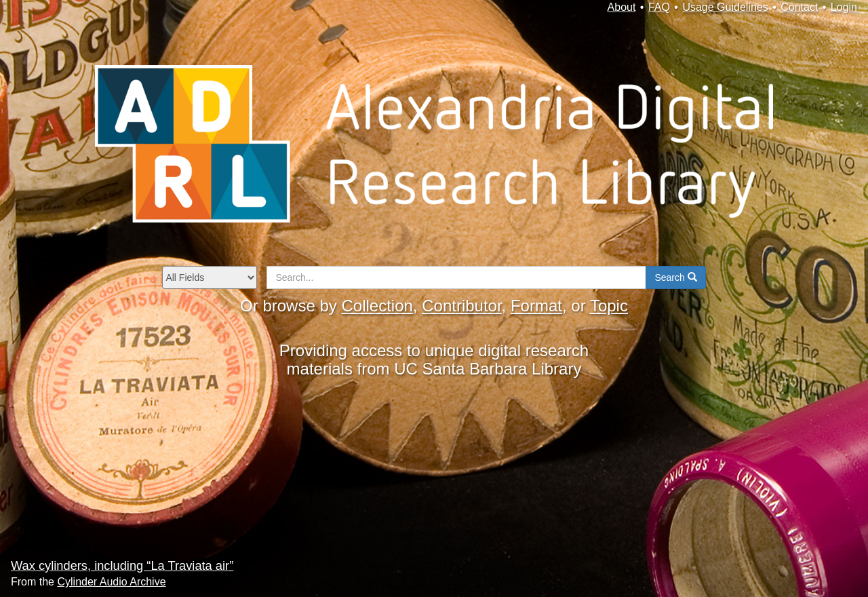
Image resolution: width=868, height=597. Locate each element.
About (622, 7)
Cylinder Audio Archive (111, 582)
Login (844, 7)
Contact (799, 7)
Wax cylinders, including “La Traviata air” (122, 565)
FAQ (659, 7)
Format (536, 306)
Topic (609, 306)
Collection (377, 306)
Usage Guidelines (725, 7)
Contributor (461, 306)
